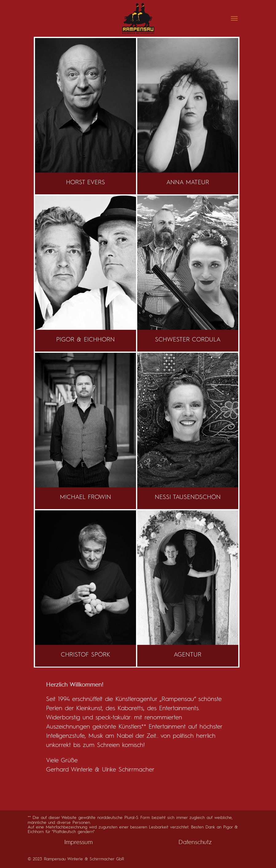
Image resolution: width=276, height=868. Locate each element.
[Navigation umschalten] (234, 18)
